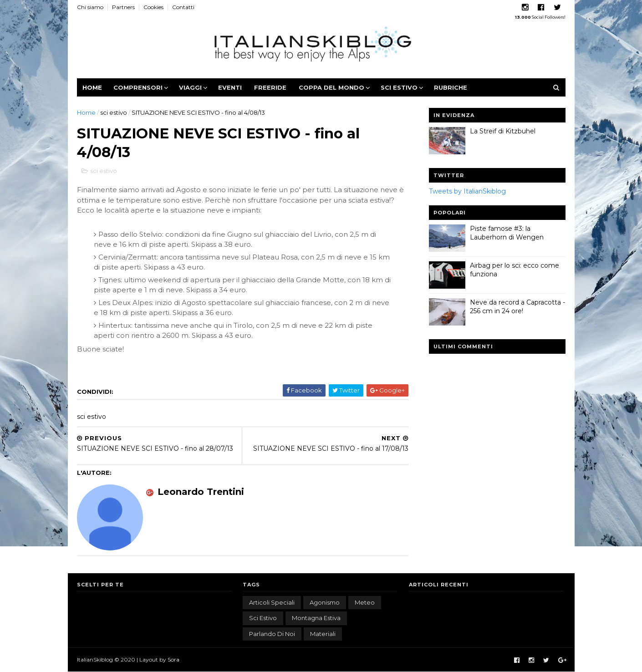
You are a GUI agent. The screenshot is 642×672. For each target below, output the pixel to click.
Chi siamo (90, 7)
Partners (123, 7)
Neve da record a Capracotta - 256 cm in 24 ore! (517, 307)
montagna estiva (316, 618)
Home (92, 87)
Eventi (230, 87)
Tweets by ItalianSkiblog (467, 191)
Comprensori (138, 87)
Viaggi (190, 87)
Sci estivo (399, 87)
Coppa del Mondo (331, 87)
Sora (173, 659)
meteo (365, 602)
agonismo (325, 602)
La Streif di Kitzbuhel (503, 131)
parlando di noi (272, 634)
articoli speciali (272, 602)
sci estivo (114, 112)
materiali (323, 634)
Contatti (183, 7)
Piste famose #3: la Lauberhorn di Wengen (507, 233)
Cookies (153, 7)
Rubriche (451, 87)
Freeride (270, 87)
